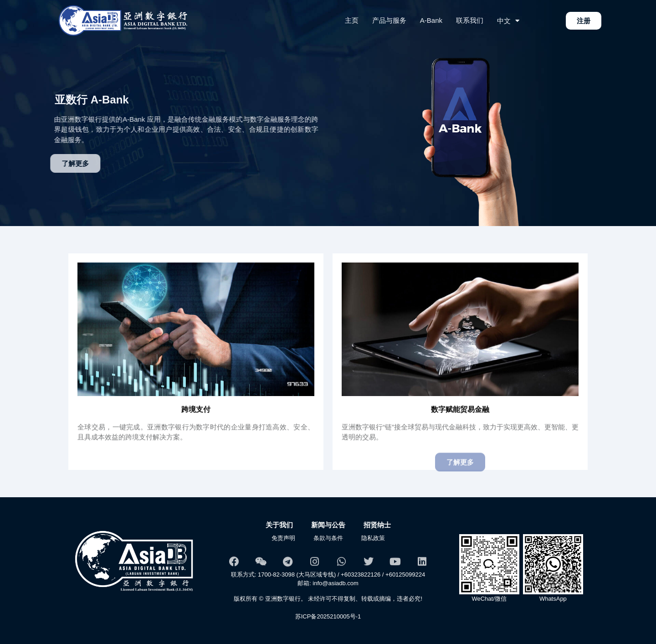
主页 (352, 20)
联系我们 (470, 20)
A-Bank (431, 20)
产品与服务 (389, 20)
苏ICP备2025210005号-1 (328, 616)
